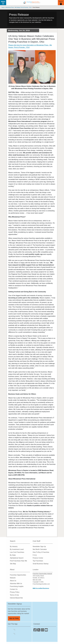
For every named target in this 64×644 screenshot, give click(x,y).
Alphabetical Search (17, 558)
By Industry (14, 546)
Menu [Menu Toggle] (3, 2)
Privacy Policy (15, 592)
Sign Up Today (14, 618)
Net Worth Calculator (40, 549)
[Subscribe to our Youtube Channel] (46, 631)
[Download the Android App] (14, 634)
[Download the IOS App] (14, 630)
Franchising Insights (17, 586)
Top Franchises (38, 561)
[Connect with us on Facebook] (35, 631)
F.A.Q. (35, 555)
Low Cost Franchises (17, 552)
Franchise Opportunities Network (42, 574)
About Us (13, 581)
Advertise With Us (16, 584)
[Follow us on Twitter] (39, 631)
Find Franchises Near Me (19, 561)
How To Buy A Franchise (41, 552)
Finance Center (38, 558)
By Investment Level (17, 549)
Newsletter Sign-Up (39, 546)
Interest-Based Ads (16, 598)
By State (13, 555)
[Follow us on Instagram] (43, 631)
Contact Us (14, 589)
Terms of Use (14, 595)
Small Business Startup (41, 564)
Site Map (13, 564)
